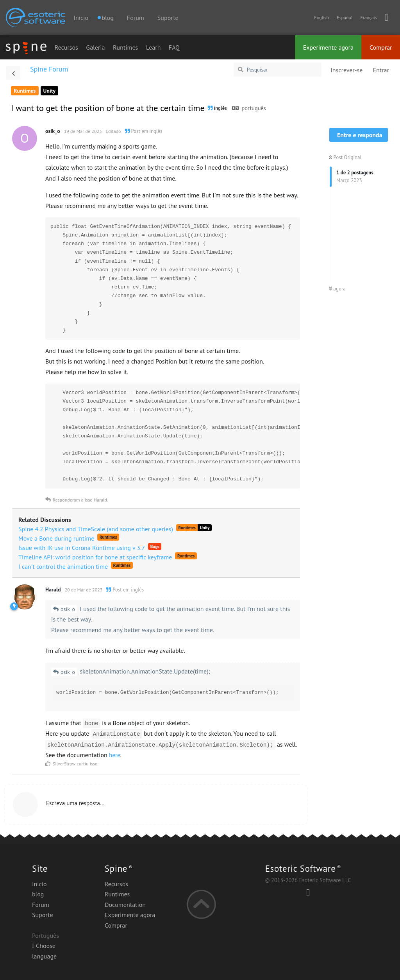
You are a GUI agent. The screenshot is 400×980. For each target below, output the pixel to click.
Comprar (381, 47)
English (321, 17)
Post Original (345, 157)
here (115, 755)
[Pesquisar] (278, 70)
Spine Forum (49, 69)
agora (337, 289)
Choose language (44, 951)
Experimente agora (328, 47)
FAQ (174, 47)
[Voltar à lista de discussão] (13, 73)
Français (368, 17)
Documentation (125, 905)
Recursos (66, 47)
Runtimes (125, 47)
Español (345, 17)
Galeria (95, 47)
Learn (154, 47)
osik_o (68, 609)
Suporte (168, 18)
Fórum (136, 18)
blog (38, 894)
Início (81, 18)
